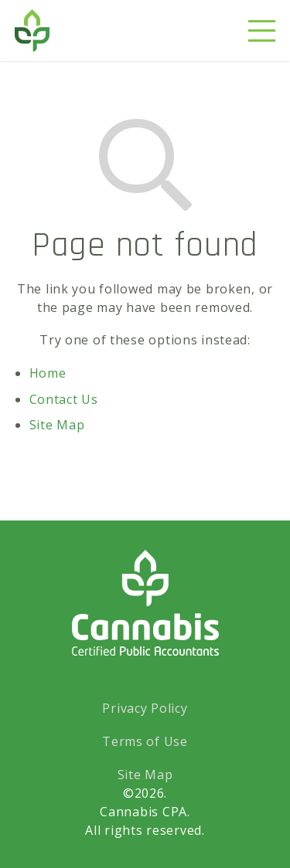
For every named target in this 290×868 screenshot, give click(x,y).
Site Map (57, 425)
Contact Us (64, 399)
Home (48, 373)
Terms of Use (145, 741)
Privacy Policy (145, 708)
